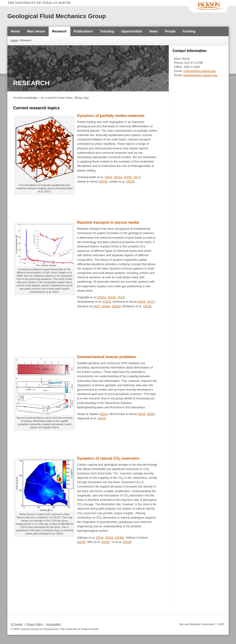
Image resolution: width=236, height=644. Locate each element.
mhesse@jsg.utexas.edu (200, 71)
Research (59, 31)
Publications (83, 31)
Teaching (107, 31)
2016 (142, 302)
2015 (103, 181)
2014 (109, 177)
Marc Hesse (36, 31)
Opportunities (132, 31)
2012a (102, 297)
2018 (130, 181)
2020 (150, 414)
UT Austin (17, 624)
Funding (189, 31)
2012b (112, 297)
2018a (106, 306)
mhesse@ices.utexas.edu (200, 75)
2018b (116, 306)
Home (15, 31)
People (170, 31)
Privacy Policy (34, 624)
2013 (121, 297)
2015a (118, 177)
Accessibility (54, 624)
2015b (128, 177)
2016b (119, 538)
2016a (109, 538)
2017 (137, 177)
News (154, 31)
